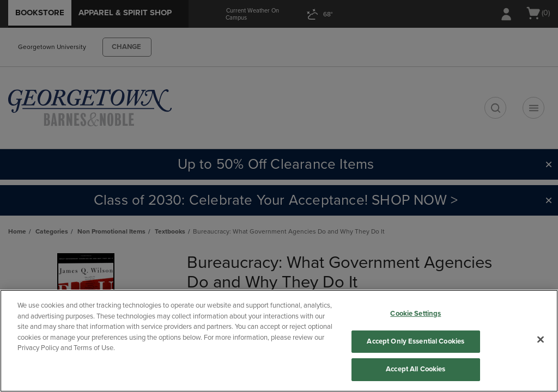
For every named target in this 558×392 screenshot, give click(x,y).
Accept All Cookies (416, 369)
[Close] (541, 340)
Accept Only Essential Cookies (416, 341)
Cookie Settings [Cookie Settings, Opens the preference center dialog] (416, 314)
